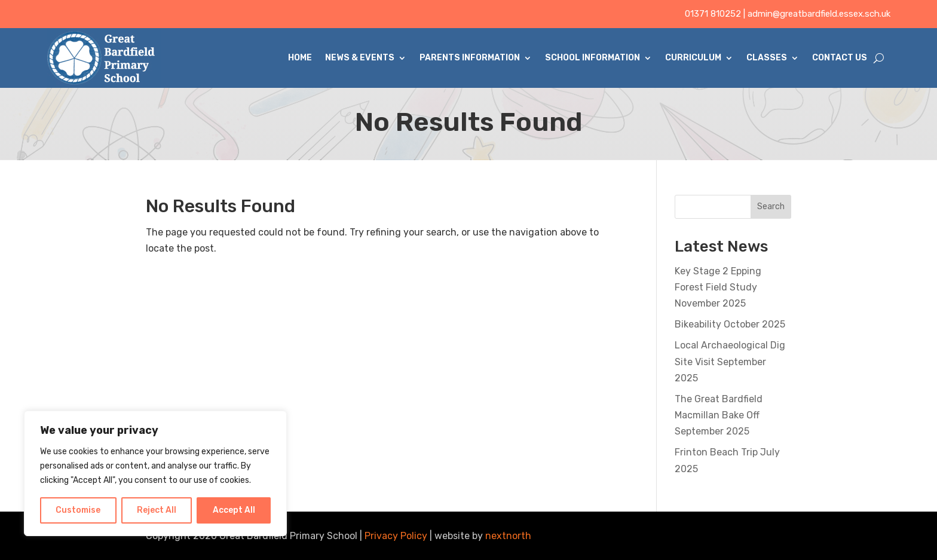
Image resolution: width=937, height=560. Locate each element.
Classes (767, 58)
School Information (592, 58)
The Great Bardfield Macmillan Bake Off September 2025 (719, 415)
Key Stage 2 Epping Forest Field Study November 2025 (718, 287)
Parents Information (470, 58)
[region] (155, 473)
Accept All (234, 510)
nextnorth (508, 536)
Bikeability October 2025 (730, 324)
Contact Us (840, 58)
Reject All (157, 510)
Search (771, 206)
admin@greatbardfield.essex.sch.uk (819, 14)
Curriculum (693, 58)
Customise (78, 510)
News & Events (360, 58)
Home (300, 58)
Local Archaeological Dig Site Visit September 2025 (730, 361)
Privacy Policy (396, 536)
